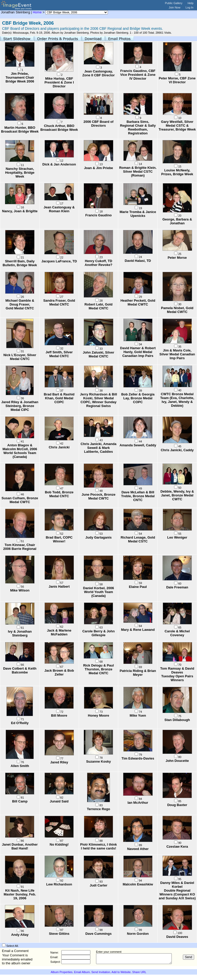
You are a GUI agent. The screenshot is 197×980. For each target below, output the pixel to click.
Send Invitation (101, 972)
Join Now (174, 7)
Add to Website (121, 972)
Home (37, 12)
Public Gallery (174, 3)
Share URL (139, 972)
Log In (189, 7)
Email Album (82, 972)
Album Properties (62, 972)
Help (190, 3)
